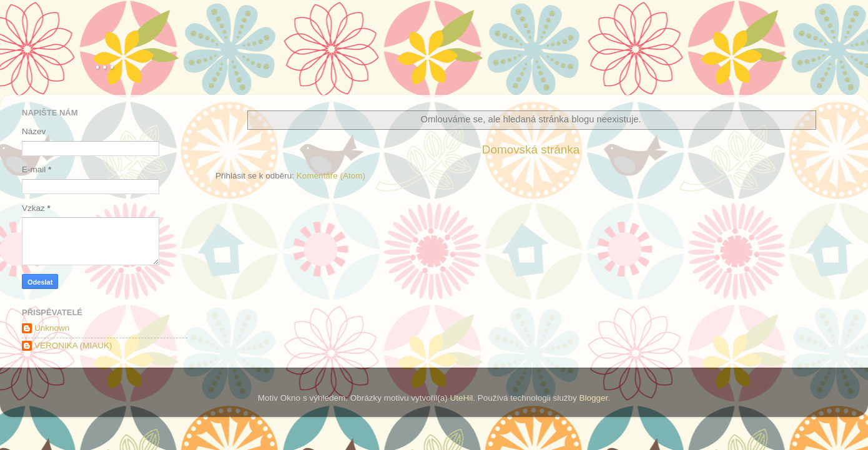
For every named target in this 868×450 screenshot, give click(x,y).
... (105, 60)
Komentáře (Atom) (331, 176)
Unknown (52, 328)
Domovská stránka (531, 149)
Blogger (594, 398)
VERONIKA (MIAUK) (73, 345)
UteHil (461, 398)
